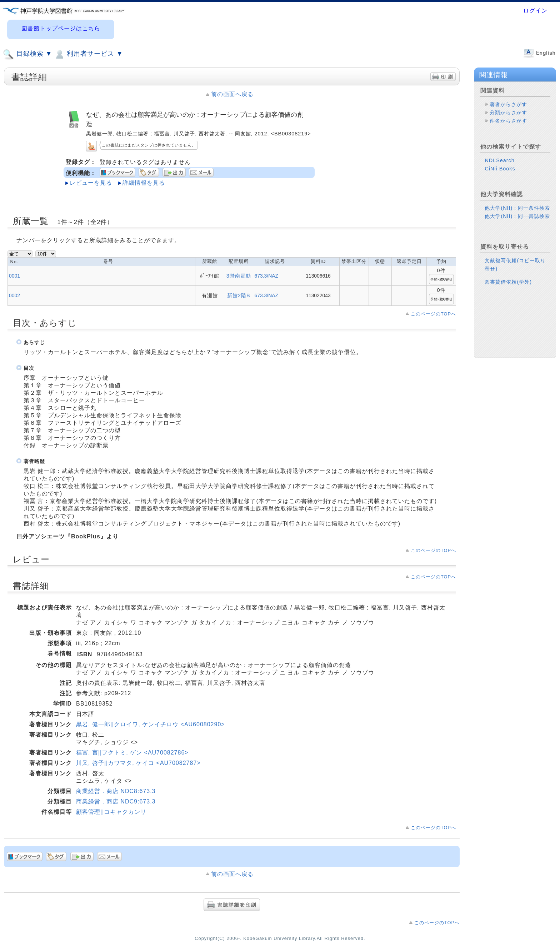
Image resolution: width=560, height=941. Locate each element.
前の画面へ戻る (232, 94)
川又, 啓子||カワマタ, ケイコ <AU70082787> (138, 763)
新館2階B (239, 295)
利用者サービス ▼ (88, 54)
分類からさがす (508, 113)
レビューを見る (91, 183)
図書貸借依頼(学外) (508, 282)
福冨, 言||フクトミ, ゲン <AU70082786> (132, 753)
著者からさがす (508, 104)
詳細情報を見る (144, 183)
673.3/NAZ (266, 276)
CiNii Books (500, 169)
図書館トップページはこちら (61, 28)
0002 (14, 295)
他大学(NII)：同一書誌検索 (517, 216)
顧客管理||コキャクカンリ (111, 812)
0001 (14, 276)
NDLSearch (499, 160)
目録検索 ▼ (27, 54)
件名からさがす (508, 121)
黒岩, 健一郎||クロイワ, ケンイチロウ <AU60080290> (151, 724)
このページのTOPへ (433, 314)
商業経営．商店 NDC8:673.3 (116, 791)
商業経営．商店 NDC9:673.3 (116, 801)
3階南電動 (239, 276)
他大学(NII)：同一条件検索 (517, 208)
